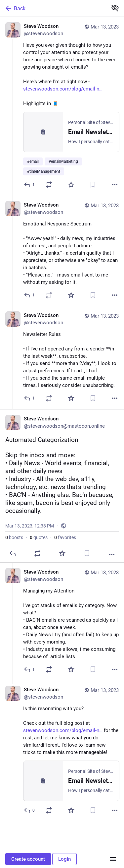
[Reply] (30, 185)
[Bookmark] (93, 185)
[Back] (53, 8)
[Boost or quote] (49, 185)
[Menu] (113, 859)
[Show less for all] (115, 8)
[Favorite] (71, 185)
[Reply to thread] (30, 295)
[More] (115, 185)
